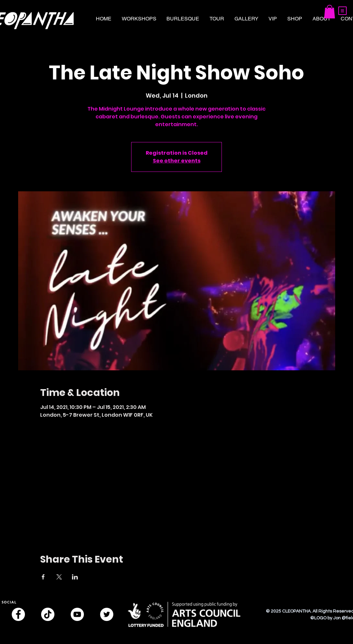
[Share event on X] (59, 577)
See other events (177, 161)
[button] (342, 11)
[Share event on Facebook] (43, 577)
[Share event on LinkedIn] (75, 577)
